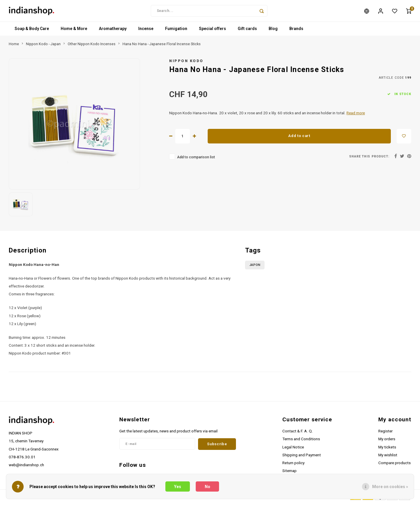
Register (385, 433)
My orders (387, 441)
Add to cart (299, 137)
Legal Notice (293, 449)
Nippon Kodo (186, 63)
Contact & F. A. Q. (298, 433)
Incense (146, 31)
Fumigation (176, 31)
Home (14, 46)
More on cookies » (390, 487)
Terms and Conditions (301, 441)
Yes (178, 487)
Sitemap (289, 472)
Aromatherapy (113, 31)
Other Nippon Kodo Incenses (92, 46)
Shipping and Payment (302, 457)
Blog (273, 31)
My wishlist (388, 457)
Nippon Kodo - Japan (43, 46)
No (208, 487)
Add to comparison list (196, 159)
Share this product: (369, 158)
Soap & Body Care (32, 31)
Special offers (212, 31)
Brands (296, 31)
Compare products (394, 464)
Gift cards (247, 31)
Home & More (74, 31)
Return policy (293, 464)
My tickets (387, 449)
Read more (356, 115)
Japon (255, 267)
